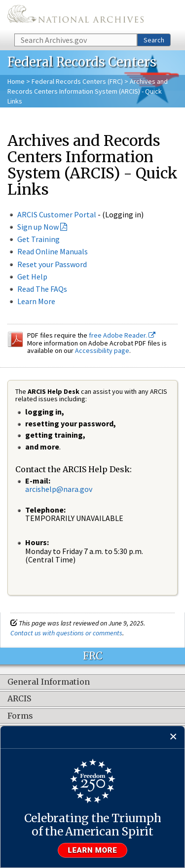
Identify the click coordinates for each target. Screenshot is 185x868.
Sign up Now (38, 227)
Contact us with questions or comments (66, 633)
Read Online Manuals (53, 251)
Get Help (32, 277)
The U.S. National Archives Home (75, 16)
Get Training (38, 239)
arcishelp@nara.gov (59, 489)
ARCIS (19, 699)
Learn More (36, 301)
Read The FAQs (42, 289)
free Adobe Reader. (122, 335)
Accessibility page (102, 350)
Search (154, 40)
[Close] (173, 737)
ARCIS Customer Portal (57, 214)
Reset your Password (52, 264)
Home (16, 81)
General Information (49, 682)
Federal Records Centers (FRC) (77, 81)
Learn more (93, 850)
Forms (20, 716)
